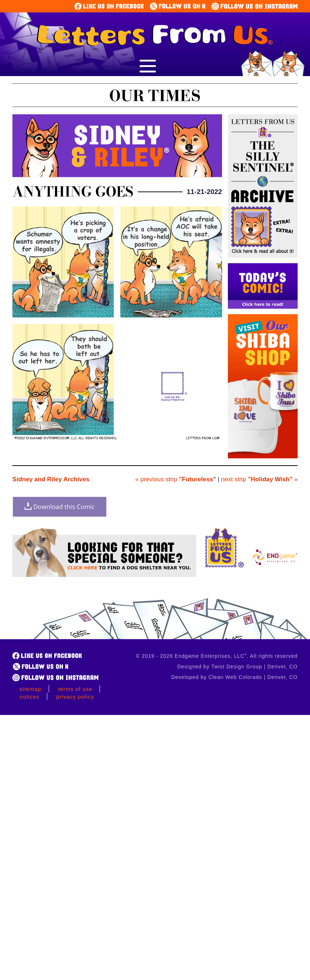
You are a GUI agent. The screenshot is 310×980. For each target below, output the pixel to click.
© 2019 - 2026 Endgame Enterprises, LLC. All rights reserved (217, 656)
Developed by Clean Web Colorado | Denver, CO (234, 677)
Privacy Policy (75, 697)
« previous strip (176, 479)
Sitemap (31, 689)
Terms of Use (75, 689)
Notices (30, 697)
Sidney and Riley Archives (51, 479)
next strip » (259, 479)
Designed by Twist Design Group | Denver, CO (237, 667)
